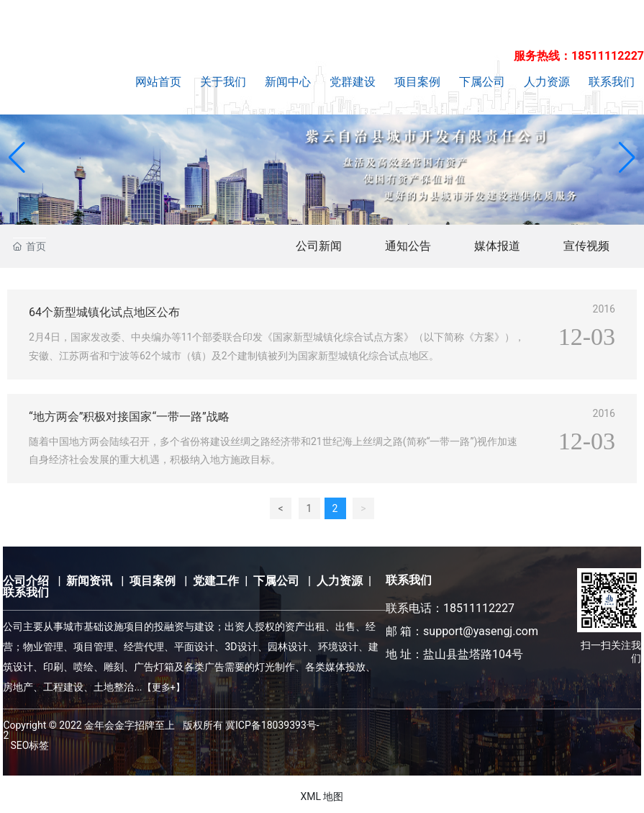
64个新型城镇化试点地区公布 (104, 312)
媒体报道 (497, 246)
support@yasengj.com (481, 631)
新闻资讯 (89, 581)
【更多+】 (164, 687)
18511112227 (479, 608)
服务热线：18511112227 (579, 56)
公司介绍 (26, 581)
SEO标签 (30, 745)
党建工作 (216, 581)
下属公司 (276, 581)
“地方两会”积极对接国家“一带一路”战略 (129, 417)
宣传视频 (586, 246)
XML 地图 (322, 796)
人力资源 (340, 581)
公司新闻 (319, 246)
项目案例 (153, 581)
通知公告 (408, 246)
